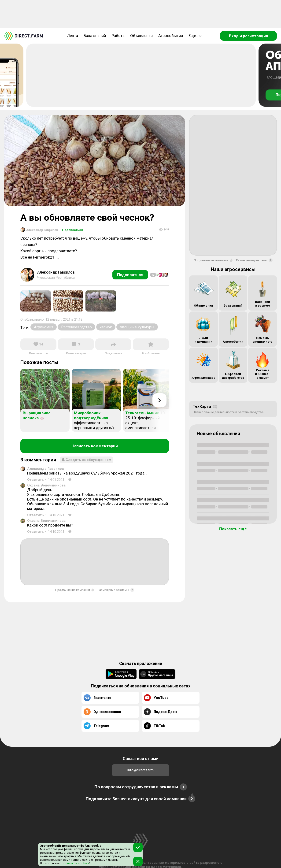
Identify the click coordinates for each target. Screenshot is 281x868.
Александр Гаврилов (46, 469)
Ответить (35, 480)
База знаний (95, 36)
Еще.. (195, 36)
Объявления (141, 36)
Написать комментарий (95, 446)
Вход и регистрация (249, 36)
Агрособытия (171, 36)
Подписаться (71, 230)
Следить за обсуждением (87, 460)
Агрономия (44, 327)
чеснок (106, 327)
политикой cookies (75, 863)
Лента (72, 36)
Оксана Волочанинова (46, 485)
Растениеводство (76, 327)
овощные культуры (137, 327)
